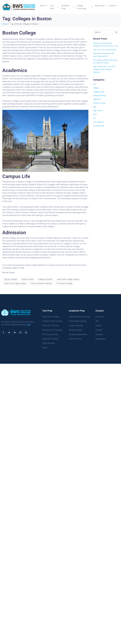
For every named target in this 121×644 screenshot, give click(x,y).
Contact (113, 6)
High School (98, 110)
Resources (101, 6)
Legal (28, 325)
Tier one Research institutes (41, 283)
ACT (95, 84)
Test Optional (98, 122)
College (96, 88)
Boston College (19, 33)
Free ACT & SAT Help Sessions (105, 50)
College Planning (99, 95)
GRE (95, 107)
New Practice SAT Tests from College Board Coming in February (104, 69)
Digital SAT (97, 99)
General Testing (99, 103)
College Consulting (85, 7)
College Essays (99, 92)
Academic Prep (68, 7)
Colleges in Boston (45, 279)
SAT (95, 118)
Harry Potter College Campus (68, 279)
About (44, 6)
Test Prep (54, 7)
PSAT (95, 114)
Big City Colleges (11, 279)
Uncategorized (99, 126)
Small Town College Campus (15, 283)
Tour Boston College (64, 283)
